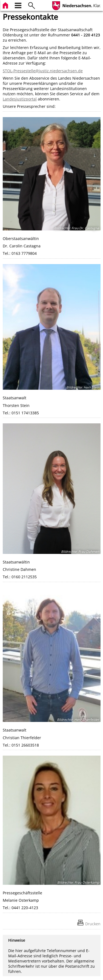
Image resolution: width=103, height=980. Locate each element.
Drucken (93, 924)
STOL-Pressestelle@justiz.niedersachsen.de (43, 71)
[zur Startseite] (6, 5)
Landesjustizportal (20, 99)
